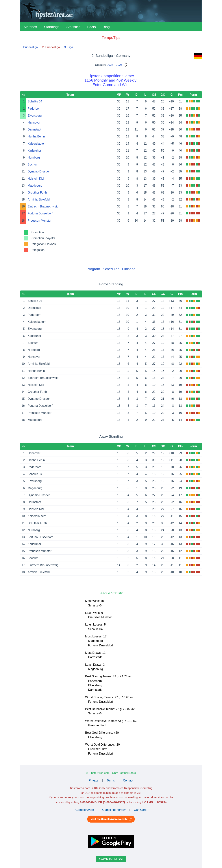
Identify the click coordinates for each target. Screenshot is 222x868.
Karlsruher (34, 151)
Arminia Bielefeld (39, 199)
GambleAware (85, 810)
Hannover (34, 123)
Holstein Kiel (36, 179)
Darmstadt (34, 129)
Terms (111, 780)
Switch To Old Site (111, 859)
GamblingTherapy (114, 810)
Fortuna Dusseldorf (40, 213)
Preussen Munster (40, 221)
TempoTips (111, 37)
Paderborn (35, 109)
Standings (52, 27)
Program (93, 269)
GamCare (140, 810)
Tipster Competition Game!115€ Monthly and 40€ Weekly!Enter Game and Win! (111, 80)
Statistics (73, 27)
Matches (30, 27)
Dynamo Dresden (39, 171)
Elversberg (35, 116)
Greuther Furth (37, 193)
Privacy (94, 780)
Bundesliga (30, 47)
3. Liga (69, 47)
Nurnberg (34, 158)
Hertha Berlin (36, 136)
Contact (128, 780)
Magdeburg (35, 186)
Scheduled (111, 269)
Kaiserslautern (37, 144)
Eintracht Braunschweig (43, 206)
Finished (129, 269)
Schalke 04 (35, 101)
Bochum (33, 164)
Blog (106, 27)
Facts (91, 27)
